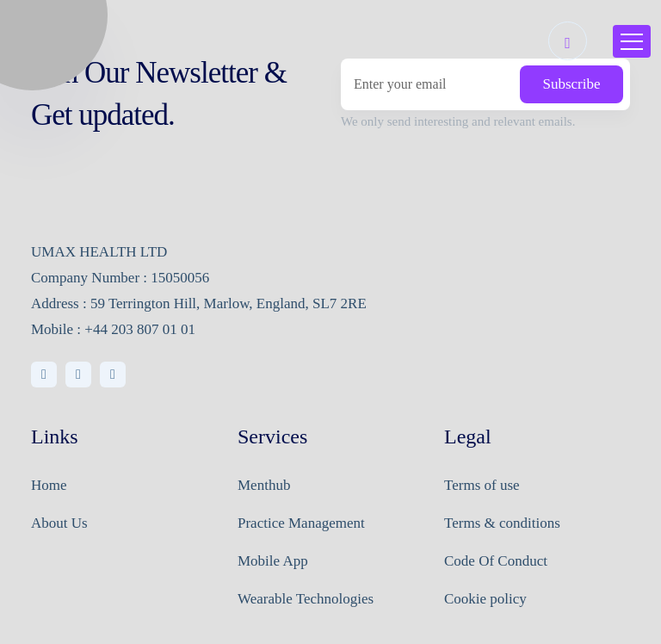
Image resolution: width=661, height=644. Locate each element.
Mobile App (273, 561)
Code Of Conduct (496, 561)
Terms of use (482, 485)
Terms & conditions (502, 523)
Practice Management (301, 523)
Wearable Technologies (306, 599)
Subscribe (571, 84)
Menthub (264, 485)
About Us (59, 523)
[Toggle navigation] (632, 41)
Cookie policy (485, 599)
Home (49, 485)
